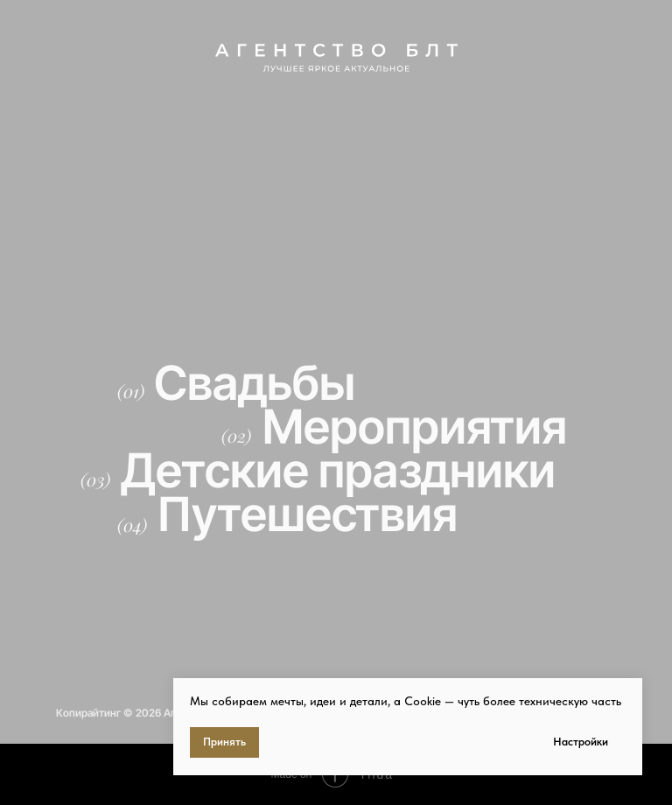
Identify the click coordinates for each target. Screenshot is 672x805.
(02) (236, 435)
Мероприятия (415, 427)
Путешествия (308, 514)
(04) (132, 525)
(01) (131, 391)
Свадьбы (255, 383)
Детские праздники (338, 470)
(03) (95, 479)
